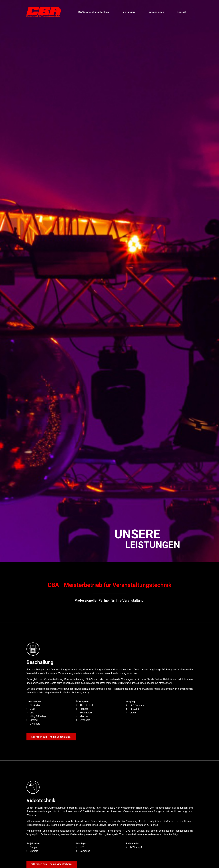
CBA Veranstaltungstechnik (93, 12)
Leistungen (128, 12)
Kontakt (182, 12)
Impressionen (156, 12)
